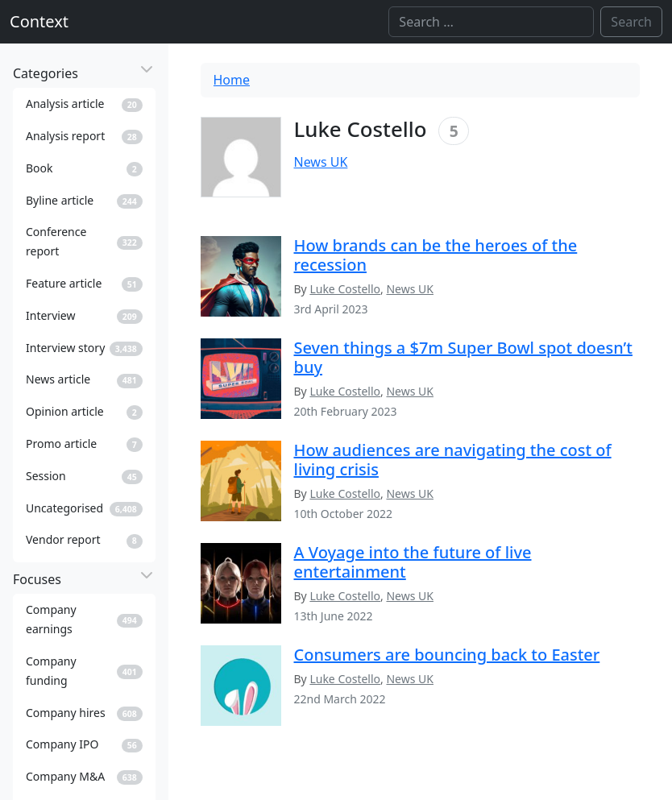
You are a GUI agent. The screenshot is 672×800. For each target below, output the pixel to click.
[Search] (491, 22)
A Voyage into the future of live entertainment (413, 562)
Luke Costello (345, 289)
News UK (321, 162)
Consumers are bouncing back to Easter (447, 655)
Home (232, 80)
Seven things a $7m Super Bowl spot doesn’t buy (463, 357)
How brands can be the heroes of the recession (436, 255)
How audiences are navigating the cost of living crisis (453, 460)
